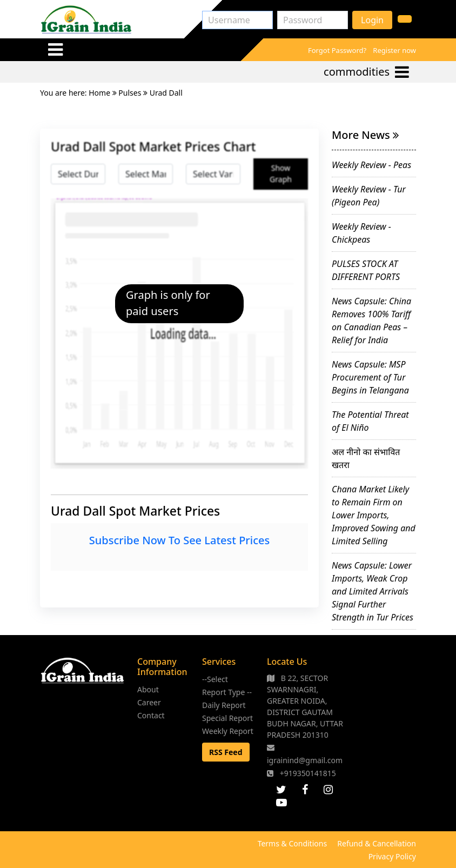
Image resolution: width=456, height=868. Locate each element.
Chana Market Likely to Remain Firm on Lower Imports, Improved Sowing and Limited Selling (374, 515)
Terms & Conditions (293, 843)
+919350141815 (301, 773)
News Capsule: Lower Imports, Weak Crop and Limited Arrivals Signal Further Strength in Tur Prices (373, 591)
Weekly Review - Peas (371, 165)
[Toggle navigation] (55, 49)
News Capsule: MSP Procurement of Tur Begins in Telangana (370, 377)
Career (149, 702)
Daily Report (224, 705)
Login (372, 20)
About (148, 689)
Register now (394, 50)
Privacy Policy (392, 856)
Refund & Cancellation (377, 843)
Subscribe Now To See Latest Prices (179, 540)
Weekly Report (228, 731)
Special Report (227, 718)
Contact (151, 715)
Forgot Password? (337, 50)
